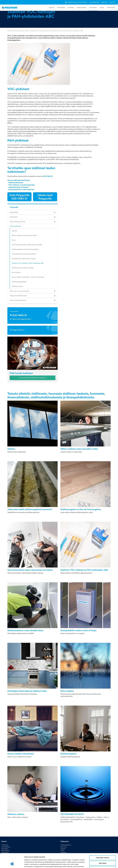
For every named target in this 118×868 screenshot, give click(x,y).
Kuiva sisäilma (16, 272)
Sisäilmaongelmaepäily (19, 282)
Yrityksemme (61, 8)
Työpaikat (71, 8)
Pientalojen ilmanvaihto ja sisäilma (23, 268)
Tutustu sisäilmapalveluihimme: (19, 180)
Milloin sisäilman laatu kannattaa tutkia (24, 235)
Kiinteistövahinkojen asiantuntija (18, 31)
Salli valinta (103, 851)
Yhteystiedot (111, 8)
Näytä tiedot (99, 864)
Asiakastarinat (82, 8)
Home (14, 240)
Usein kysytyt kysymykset (18, 300)
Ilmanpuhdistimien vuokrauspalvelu (21, 189)
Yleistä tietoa (14, 212)
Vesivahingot (5, 829)
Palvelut (52, 8)
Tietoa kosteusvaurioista (17, 222)
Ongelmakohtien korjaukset (18, 187)
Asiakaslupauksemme (66, 829)
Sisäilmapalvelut (5, 834)
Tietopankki (93, 8)
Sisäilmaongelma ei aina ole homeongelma (25, 249)
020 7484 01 (48, 176)
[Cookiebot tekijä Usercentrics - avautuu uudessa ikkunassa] (12, 864)
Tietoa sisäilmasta (44, 31)
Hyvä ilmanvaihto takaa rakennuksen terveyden (27, 245)
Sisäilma (14, 231)
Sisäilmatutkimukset (16, 183)
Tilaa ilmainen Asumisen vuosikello (33, 378)
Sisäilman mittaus (17, 286)
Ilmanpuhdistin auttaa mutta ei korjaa (24, 259)
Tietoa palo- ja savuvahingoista (20, 291)
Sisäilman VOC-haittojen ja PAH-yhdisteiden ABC (28, 263)
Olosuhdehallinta (6, 831)
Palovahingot (5, 833)
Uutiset (102, 8)
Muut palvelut (5, 836)
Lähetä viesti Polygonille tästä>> (22, 319)
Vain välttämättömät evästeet (103, 856)
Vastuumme (63, 831)
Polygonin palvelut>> (18, 330)
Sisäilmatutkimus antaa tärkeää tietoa (24, 254)
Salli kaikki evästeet (103, 845)
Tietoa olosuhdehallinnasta (18, 296)
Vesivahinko (14, 217)
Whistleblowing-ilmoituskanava (68, 838)
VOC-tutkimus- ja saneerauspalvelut (22, 185)
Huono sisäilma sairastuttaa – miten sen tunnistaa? (28, 277)
